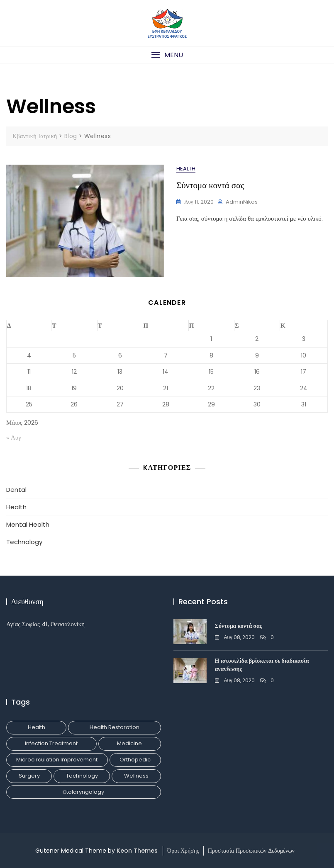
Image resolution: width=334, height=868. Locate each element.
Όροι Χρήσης (183, 851)
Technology (24, 542)
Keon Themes (137, 851)
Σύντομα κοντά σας (210, 185)
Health (186, 169)
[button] (167, 55)
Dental (16, 490)
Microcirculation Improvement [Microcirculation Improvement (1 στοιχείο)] (57, 760)
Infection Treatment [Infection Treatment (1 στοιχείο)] (51, 743)
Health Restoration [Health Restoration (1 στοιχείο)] (115, 727)
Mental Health (28, 524)
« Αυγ (14, 437)
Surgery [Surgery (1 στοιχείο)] (29, 776)
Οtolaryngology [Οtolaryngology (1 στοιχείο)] (83, 792)
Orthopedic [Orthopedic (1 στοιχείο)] (135, 760)
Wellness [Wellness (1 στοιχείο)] (136, 776)
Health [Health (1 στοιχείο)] (37, 727)
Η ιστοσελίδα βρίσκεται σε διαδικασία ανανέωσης (262, 665)
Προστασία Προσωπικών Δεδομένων (251, 851)
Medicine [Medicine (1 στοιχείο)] (129, 743)
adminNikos (242, 202)
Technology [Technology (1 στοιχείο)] (82, 776)
